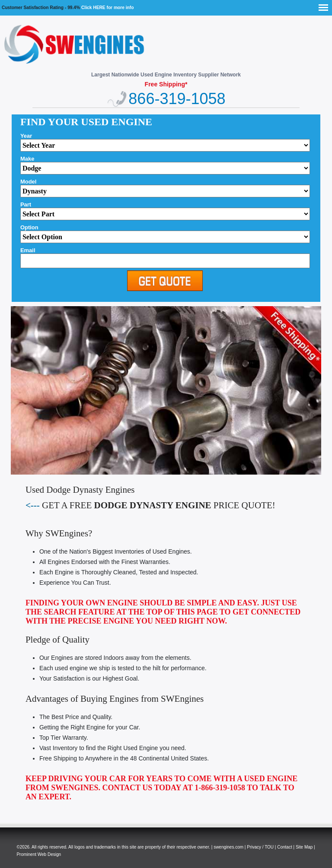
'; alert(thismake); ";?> (165, 191)
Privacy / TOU (260, 847)
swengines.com (228, 847)
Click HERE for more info (108, 8)
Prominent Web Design (39, 854)
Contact (284, 847)
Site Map (304, 847)
